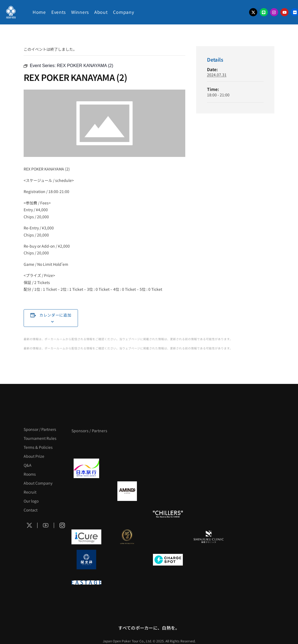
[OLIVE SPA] (168, 537)
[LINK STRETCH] (127, 537)
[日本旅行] (86, 468)
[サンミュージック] (168, 446)
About (101, 12)
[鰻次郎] (86, 560)
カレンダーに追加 (55, 315)
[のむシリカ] (86, 514)
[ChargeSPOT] (168, 560)
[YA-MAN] (209, 491)
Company (123, 12)
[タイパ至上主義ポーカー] (209, 446)
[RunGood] (127, 514)
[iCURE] (86, 537)
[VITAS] (127, 491)
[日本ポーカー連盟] (127, 582)
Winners (80, 12)
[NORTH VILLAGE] (127, 560)
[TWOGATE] (168, 468)
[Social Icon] (29, 525)
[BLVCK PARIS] (127, 446)
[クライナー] (168, 491)
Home (39, 12)
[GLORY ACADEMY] (127, 468)
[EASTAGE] (86, 582)
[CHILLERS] (168, 514)
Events (59, 12)
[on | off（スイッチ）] (209, 514)
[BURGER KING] (86, 491)
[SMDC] (209, 560)
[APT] (86, 446)
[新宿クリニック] (209, 537)
